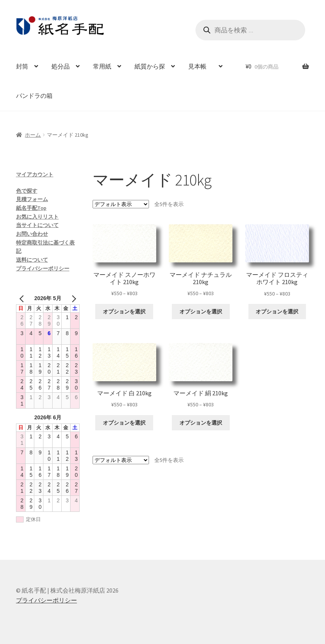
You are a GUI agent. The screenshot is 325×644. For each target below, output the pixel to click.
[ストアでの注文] (121, 204)
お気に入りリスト (37, 217)
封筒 (22, 66)
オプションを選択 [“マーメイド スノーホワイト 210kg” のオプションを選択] (124, 312)
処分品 (61, 66)
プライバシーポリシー (43, 268)
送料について (32, 260)
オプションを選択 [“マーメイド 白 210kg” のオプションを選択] (124, 423)
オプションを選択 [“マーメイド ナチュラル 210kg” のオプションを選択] (201, 312)
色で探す (27, 191)
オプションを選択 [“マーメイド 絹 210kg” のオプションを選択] (201, 423)
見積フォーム (32, 199)
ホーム (33, 135)
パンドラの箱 (34, 96)
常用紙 (102, 66)
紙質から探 (150, 66)
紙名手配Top (31, 208)
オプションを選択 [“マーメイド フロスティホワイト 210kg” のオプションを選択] (277, 312)
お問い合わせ (32, 234)
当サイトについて (37, 225)
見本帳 (200, 66)
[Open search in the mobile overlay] (250, 30)
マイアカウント (35, 174)
